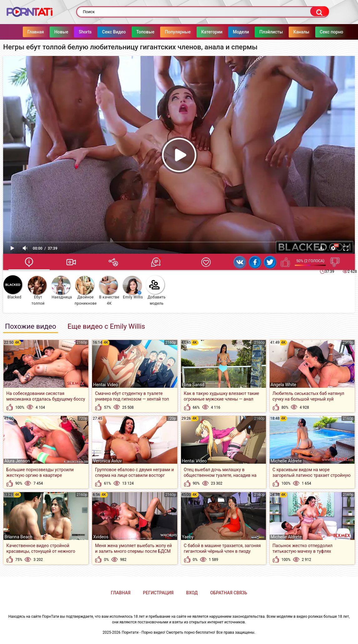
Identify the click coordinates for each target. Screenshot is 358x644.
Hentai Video (105, 385)
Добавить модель (156, 290)
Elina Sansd (193, 385)
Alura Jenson (17, 461)
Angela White (283, 385)
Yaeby (188, 537)
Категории (206, 32)
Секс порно (325, 32)
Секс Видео (108, 32)
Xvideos (101, 537)
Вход (192, 593)
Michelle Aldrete (286, 461)
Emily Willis (133, 288)
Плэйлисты (265, 32)
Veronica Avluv (107, 461)
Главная (29, 32)
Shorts (79, 32)
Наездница (62, 288)
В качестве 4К (109, 291)
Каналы (295, 32)
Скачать (321, 248)
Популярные (172, 32)
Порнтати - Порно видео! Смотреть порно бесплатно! (168, 632)
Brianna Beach (18, 537)
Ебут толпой (37, 291)
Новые (55, 32)
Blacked (13, 287)
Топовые (139, 32)
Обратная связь (229, 593)
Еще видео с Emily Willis (106, 326)
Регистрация (158, 593)
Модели (235, 32)
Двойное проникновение (86, 291)
